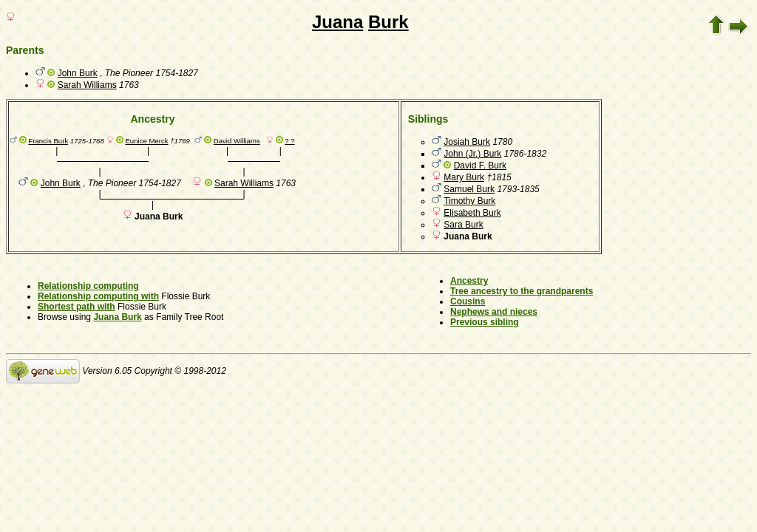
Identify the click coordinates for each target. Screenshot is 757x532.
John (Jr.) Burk (472, 154)
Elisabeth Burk (472, 213)
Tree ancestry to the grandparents (522, 291)
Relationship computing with (98, 296)
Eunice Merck (146, 141)
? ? (289, 141)
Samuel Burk (469, 189)
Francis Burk (48, 141)
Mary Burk (464, 177)
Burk (388, 22)
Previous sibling (485, 322)
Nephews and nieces (494, 312)
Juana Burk (117, 317)
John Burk (78, 73)
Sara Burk (463, 225)
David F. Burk (480, 166)
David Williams (237, 141)
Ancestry (469, 281)
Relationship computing (88, 286)
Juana (337, 22)
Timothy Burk (469, 201)
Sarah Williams (87, 85)
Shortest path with (77, 307)
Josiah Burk (467, 142)
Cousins (468, 301)
